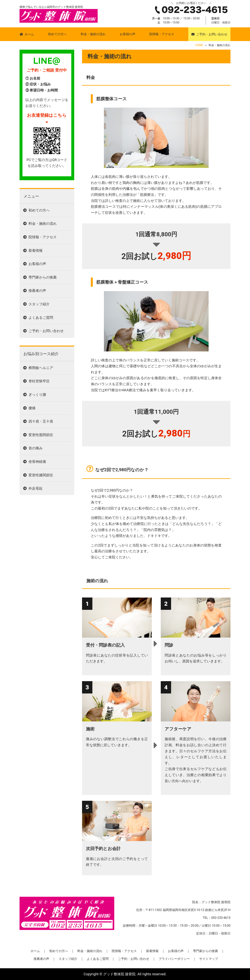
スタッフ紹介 (39, 304)
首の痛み (36, 448)
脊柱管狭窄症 (39, 381)
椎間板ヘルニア (41, 368)
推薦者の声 (37, 291)
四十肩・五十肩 (41, 421)
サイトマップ (209, 959)
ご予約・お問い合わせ (212, 34)
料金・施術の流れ (93, 34)
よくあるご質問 (41, 318)
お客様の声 (128, 34)
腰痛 (32, 408)
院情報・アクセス (162, 34)
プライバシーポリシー (174, 959)
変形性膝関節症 (41, 475)
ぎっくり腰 (37, 395)
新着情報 (36, 250)
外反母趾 (36, 488)
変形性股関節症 (41, 435)
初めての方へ (57, 34)
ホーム (29, 34)
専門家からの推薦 (43, 277)
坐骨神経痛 (37, 462)
